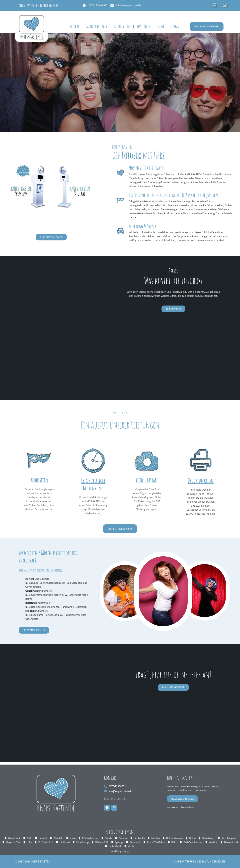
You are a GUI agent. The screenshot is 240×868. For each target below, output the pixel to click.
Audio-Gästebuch (97, 27)
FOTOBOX (75, 27)
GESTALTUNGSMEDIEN (211, 861)
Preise (161, 27)
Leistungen (144, 27)
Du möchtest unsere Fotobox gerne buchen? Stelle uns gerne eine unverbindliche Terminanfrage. (190, 790)
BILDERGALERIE (122, 27)
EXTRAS (175, 27)
